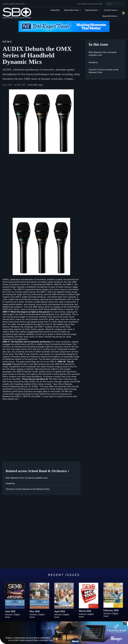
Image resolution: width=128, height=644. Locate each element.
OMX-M (58, 284)
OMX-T (70, 284)
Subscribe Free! (71, 10)
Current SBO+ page (35, 85)
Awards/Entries (109, 16)
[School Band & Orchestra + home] (16, 13)
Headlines (10, 483)
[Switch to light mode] (123, 13)
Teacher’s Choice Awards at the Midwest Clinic (28, 489)
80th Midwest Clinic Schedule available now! (27, 478)
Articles (9, 615)
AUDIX (36, 249)
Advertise (55, 10)
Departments (91, 10)
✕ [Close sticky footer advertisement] (125, 623)
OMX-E (49, 284)
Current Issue (110, 10)
